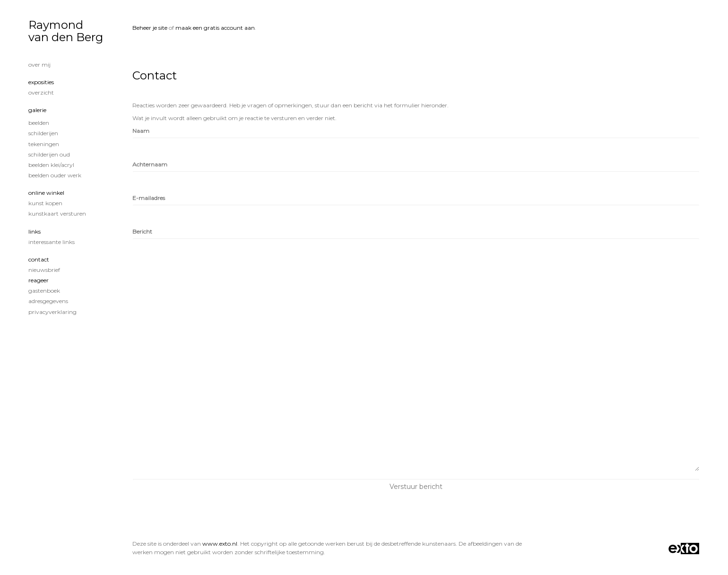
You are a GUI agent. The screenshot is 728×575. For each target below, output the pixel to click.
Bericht (142, 231)
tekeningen (44, 144)
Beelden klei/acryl (51, 165)
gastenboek (44, 291)
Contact (39, 259)
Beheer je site (150, 28)
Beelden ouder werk (55, 175)
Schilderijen (43, 133)
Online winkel (46, 193)
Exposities (41, 82)
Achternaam (150, 164)
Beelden (39, 123)
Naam (141, 131)
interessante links (52, 242)
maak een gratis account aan (215, 28)
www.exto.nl (220, 544)
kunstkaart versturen (57, 213)
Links (35, 231)
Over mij (39, 65)
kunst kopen (45, 203)
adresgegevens (48, 301)
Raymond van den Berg (66, 31)
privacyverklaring (52, 312)
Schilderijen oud (49, 154)
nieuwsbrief (44, 270)
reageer (39, 280)
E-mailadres (149, 198)
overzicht (41, 92)
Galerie (37, 110)
